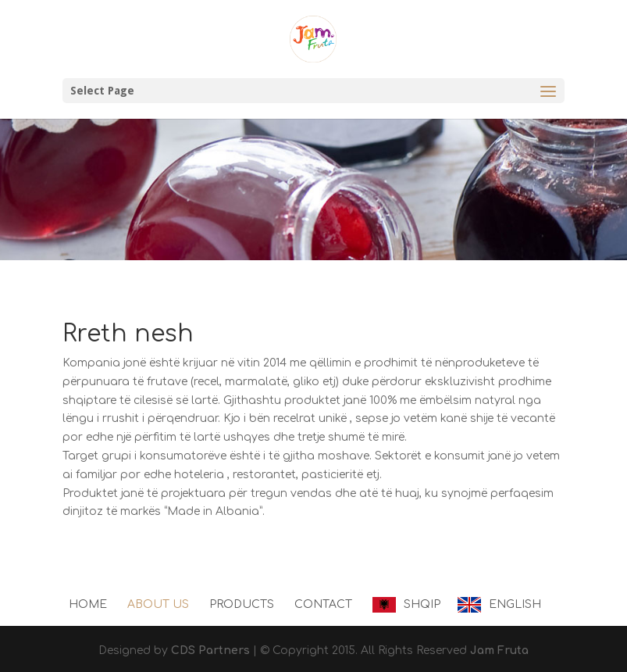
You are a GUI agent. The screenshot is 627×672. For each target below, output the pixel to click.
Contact (323, 604)
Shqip (422, 604)
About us (158, 604)
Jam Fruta (499, 651)
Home (88, 604)
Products (242, 604)
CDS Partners (210, 651)
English (515, 604)
